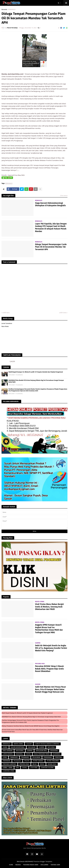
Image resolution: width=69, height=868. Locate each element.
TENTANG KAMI (55, 865)
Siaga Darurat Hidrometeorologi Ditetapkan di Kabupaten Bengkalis (50, 204)
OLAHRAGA (56, 754)
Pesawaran (17, 761)
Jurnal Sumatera (7, 323)
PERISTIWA (59, 757)
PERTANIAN (7, 761)
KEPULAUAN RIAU (41, 751)
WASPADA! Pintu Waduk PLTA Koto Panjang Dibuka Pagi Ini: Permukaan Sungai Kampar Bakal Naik (36, 381)
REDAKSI (18, 865)
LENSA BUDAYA (8, 754)
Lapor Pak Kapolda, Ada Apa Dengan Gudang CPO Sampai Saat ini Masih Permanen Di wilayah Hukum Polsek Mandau (51, 228)
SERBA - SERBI (8, 768)
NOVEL (29, 754)
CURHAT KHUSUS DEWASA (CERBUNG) (47, 744)
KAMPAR (30, 751)
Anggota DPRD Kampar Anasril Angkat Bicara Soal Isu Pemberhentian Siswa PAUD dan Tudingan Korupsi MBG (49, 629)
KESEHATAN (54, 751)
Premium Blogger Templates (43, 862)
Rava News (5, 326)
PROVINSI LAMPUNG (10, 764)
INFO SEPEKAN (8, 751)
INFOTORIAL (20, 751)
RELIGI (35, 764)
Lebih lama (63, 313)
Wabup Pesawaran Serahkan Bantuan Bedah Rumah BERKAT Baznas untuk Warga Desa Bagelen (31, 726)
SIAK (17, 768)
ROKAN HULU (52, 764)
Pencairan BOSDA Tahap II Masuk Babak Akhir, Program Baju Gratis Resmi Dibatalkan (49, 669)
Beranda (4, 10)
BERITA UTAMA (18, 744)
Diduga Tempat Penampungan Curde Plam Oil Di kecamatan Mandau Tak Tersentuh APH (51, 247)
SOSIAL (25, 768)
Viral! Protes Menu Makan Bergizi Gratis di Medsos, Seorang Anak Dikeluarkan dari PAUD (49, 607)
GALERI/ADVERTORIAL (18, 747)
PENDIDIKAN (48, 757)
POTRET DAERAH (38, 761)
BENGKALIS (12, 10)
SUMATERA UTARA (9, 771)
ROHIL (42, 764)
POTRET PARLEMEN (53, 761)
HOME (11, 865)
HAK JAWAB (32, 747)
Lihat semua (64, 196)
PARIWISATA (14, 757)
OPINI (5, 757)
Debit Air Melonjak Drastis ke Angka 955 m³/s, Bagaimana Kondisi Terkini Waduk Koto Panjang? (51, 648)
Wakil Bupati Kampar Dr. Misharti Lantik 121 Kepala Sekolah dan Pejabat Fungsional (36, 372)
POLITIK (27, 761)
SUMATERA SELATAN (47, 768)
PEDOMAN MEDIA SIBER (31, 865)
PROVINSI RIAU (24, 764)
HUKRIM (42, 747)
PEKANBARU (25, 757)
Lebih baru (6, 313)
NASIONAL (19, 754)
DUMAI (5, 747)
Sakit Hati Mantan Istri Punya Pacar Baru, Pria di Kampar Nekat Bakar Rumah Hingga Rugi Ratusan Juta (50, 689)
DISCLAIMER (44, 865)
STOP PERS (34, 768)
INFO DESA (51, 747)
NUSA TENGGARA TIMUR (42, 754)
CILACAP (29, 744)
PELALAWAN (36, 757)
